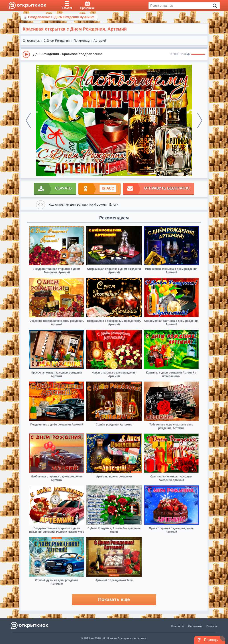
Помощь (212, 626)
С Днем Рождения (56, 41)
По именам (81, 41)
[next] (200, 120)
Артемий (100, 41)
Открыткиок (31, 41)
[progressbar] (198, 54)
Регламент (195, 626)
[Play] (26, 54)
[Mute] (189, 54)
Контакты (177, 626)
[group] (114, 54)
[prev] (28, 120)
